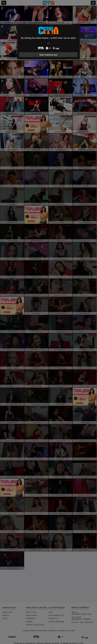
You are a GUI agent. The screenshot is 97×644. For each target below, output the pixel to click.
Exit (48, 43)
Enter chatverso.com (49, 55)
